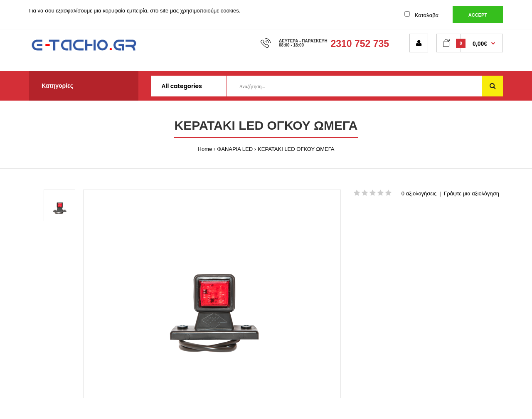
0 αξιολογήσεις (419, 193)
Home (205, 149)
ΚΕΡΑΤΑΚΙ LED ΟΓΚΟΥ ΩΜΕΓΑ (296, 149)
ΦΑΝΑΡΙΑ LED (235, 149)
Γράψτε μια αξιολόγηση (472, 193)
